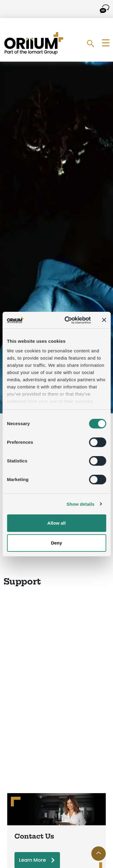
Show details (81, 504)
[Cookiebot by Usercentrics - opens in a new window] (67, 320)
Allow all (56, 523)
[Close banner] (104, 320)
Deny (56, 543)
